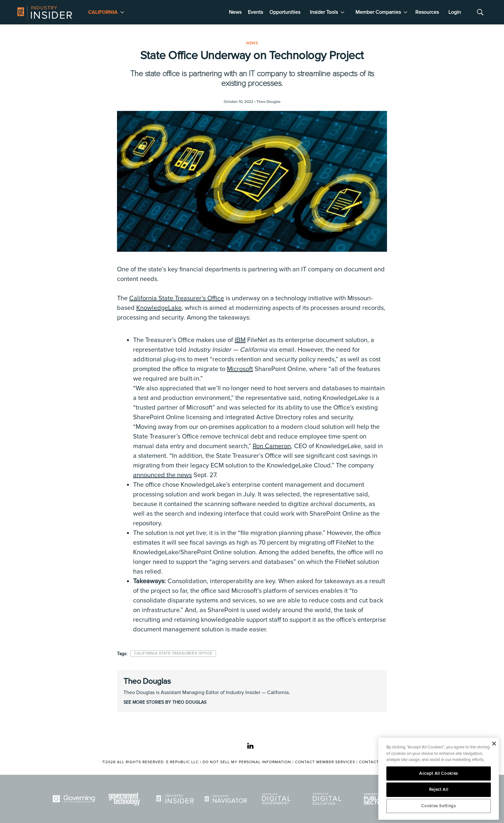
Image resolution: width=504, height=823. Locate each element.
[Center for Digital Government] (277, 799)
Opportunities (285, 12)
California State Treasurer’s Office (177, 298)
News (235, 12)
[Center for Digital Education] (328, 799)
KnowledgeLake (159, 308)
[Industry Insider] (176, 799)
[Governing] (75, 799)
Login (455, 12)
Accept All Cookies (439, 773)
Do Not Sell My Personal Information (247, 762)
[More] (122, 12)
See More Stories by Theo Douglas (165, 702)
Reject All (439, 790)
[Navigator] (227, 799)
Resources (427, 12)
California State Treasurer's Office (173, 653)
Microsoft (240, 369)
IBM (240, 340)
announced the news (162, 475)
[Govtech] (126, 799)
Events (255, 12)
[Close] (494, 744)
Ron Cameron (272, 446)
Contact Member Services (325, 762)
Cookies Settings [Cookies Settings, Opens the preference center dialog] (439, 806)
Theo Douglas (147, 681)
